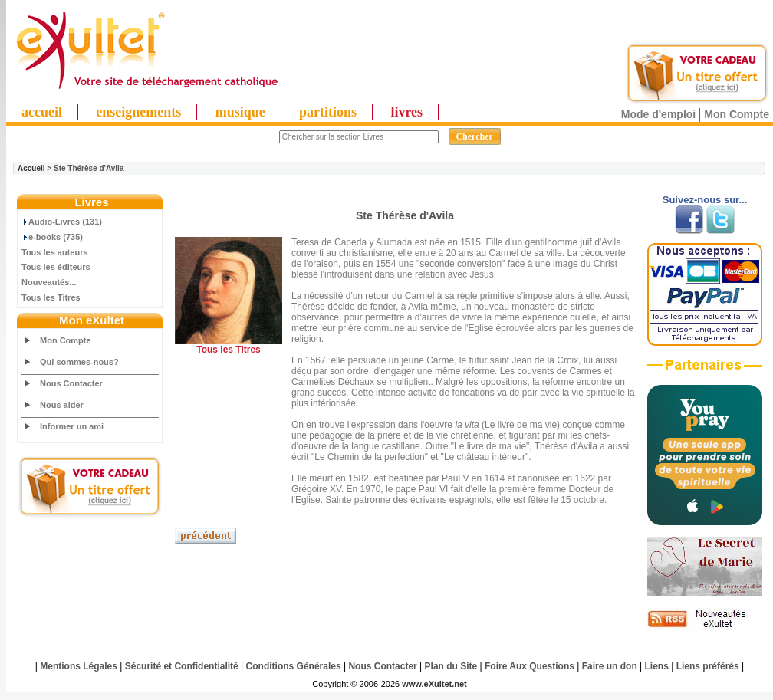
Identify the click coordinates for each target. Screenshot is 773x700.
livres (406, 112)
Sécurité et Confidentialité (182, 666)
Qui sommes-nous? (79, 362)
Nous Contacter (71, 383)
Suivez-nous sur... (705, 200)
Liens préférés (708, 666)
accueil (42, 112)
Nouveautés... (49, 282)
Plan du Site (451, 666)
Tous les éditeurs (56, 267)
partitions (328, 112)
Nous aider (62, 405)
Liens (657, 666)
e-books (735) (52, 237)
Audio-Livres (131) (62, 222)
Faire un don (610, 666)
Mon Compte (737, 114)
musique (240, 112)
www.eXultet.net (434, 684)
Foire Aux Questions (530, 666)
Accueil (31, 168)
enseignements (138, 112)
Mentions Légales (79, 666)
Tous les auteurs (55, 252)
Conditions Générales (294, 666)
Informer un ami (72, 426)
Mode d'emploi (658, 114)
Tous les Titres (51, 297)
